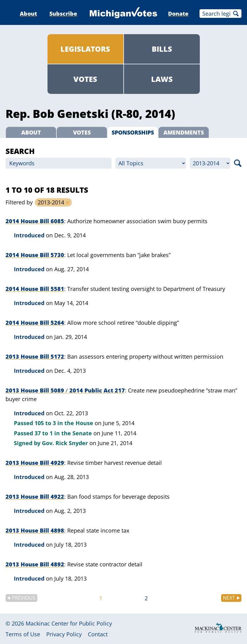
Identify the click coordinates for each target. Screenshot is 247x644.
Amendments (184, 132)
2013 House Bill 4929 (35, 463)
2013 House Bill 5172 (35, 356)
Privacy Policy (64, 634)
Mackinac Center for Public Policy (69, 623)
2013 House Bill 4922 (35, 497)
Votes (85, 79)
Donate (178, 14)
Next (229, 598)
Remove (68, 203)
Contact (98, 634)
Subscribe (63, 14)
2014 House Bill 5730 (35, 255)
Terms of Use (23, 634)
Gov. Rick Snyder (65, 443)
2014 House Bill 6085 (35, 221)
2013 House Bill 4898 (35, 530)
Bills (162, 49)
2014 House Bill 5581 (35, 289)
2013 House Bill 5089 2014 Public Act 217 (65, 390)
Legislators (85, 49)
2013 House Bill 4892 (35, 564)
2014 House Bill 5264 (35, 323)
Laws (162, 79)
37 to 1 (44, 433)
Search (236, 14)
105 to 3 (45, 423)
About (28, 14)
